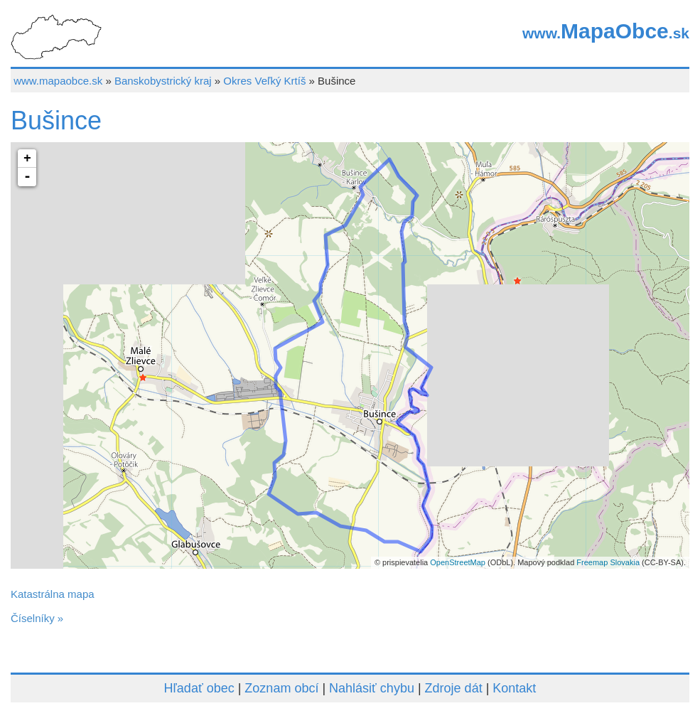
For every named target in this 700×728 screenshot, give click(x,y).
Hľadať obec (199, 688)
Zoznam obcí (281, 688)
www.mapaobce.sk (58, 81)
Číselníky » (37, 618)
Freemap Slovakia (608, 562)
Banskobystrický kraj (163, 81)
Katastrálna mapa (53, 594)
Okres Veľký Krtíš (264, 81)
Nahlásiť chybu (372, 688)
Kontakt (514, 688)
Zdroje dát (454, 688)
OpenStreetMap (458, 562)
